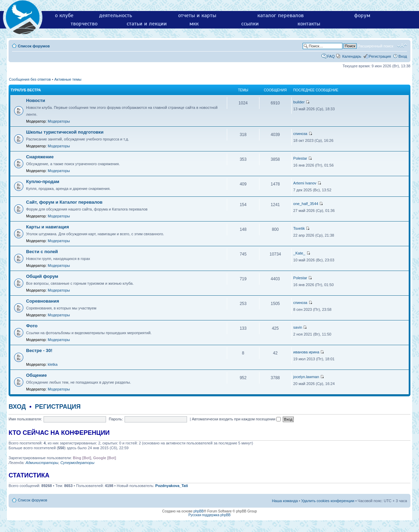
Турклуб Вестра (26, 90)
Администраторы (42, 463)
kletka (53, 364)
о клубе (64, 15)
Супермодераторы (77, 463)
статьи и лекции (147, 24)
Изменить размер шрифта (402, 46)
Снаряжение (40, 157)
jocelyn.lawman (306, 377)
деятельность (116, 15)
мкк (194, 24)
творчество (84, 24)
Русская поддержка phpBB (209, 515)
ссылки (250, 24)
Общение (36, 375)
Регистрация (380, 56)
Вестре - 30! (39, 350)
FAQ (331, 56)
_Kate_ (299, 253)
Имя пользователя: (25, 419)
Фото (32, 326)
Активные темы (68, 79)
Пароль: (116, 419)
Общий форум (42, 276)
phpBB (199, 511)
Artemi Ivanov (305, 183)
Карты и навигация (48, 227)
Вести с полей (42, 252)
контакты (309, 24)
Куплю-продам (43, 182)
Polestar (300, 158)
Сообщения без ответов (30, 79)
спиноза (300, 134)
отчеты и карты (197, 15)
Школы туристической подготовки (65, 132)
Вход (403, 56)
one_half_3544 (306, 204)
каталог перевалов (281, 15)
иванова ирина (306, 352)
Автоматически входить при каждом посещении (236, 419)
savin (298, 327)
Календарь (352, 56)
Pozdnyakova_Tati (172, 486)
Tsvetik (299, 228)
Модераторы (59, 121)
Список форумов (34, 46)
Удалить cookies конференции (328, 501)
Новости (36, 100)
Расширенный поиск (375, 46)
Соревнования (43, 301)
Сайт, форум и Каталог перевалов (64, 202)
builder (299, 102)
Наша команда (285, 501)
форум (362, 15)
